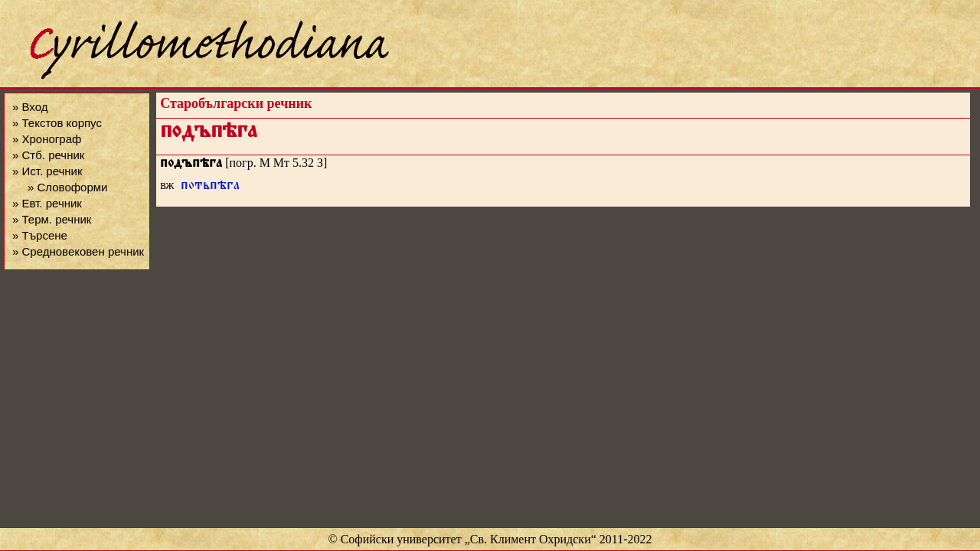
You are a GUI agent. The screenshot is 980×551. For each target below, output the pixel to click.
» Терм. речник (52, 219)
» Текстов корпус (57, 123)
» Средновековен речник (78, 251)
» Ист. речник (47, 171)
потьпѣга (210, 187)
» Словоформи (67, 187)
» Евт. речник (47, 203)
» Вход (30, 107)
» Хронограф (47, 139)
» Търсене (40, 235)
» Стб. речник (48, 155)
